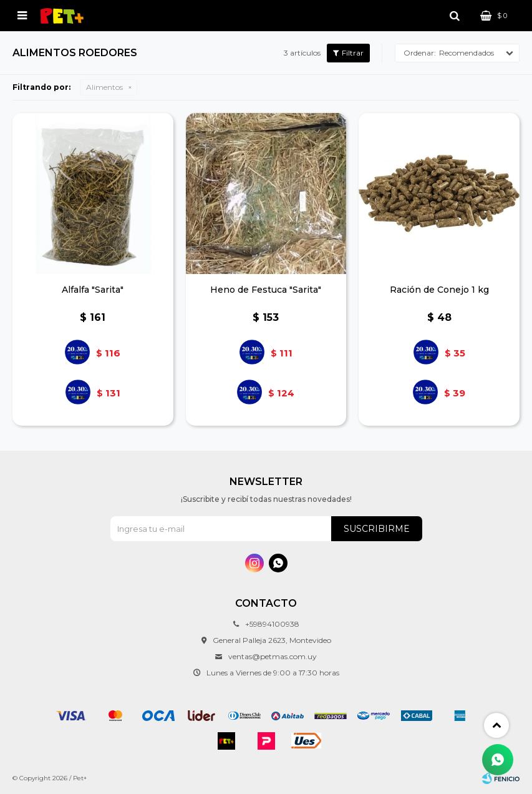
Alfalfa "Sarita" (93, 290)
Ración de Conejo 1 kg (439, 290)
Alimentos (104, 87)
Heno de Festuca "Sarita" (266, 290)
